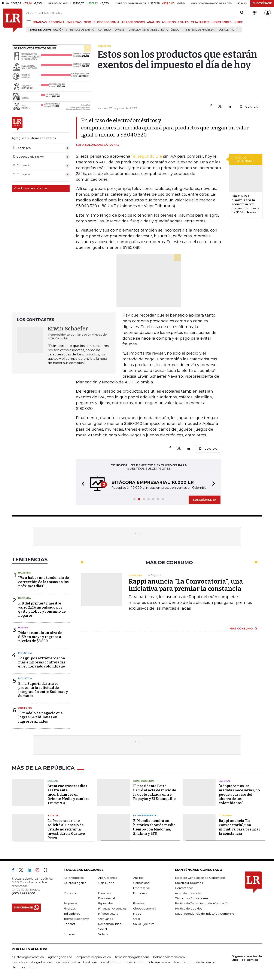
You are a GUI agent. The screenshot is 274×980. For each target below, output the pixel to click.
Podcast (69, 924)
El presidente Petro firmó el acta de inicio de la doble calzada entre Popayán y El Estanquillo (155, 792)
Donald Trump (229, 30)
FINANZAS (40, 22)
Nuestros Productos (189, 883)
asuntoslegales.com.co (28, 957)
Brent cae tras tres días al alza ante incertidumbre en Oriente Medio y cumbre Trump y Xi (68, 794)
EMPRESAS (74, 22)
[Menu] (29, 22)
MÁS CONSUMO (241, 628)
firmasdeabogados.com (132, 957)
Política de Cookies (189, 908)
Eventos (139, 903)
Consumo (225, 816)
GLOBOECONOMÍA (106, 22)
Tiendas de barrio (82, 30)
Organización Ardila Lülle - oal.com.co (247, 958)
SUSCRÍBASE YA (205, 500)
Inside (137, 914)
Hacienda (25, 573)
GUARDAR (249, 107)
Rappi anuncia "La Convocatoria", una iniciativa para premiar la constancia (186, 585)
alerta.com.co (205, 962)
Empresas (70, 903)
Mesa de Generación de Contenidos (200, 878)
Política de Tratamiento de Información (202, 903)
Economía (140, 893)
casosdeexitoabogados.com (32, 962)
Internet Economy (76, 919)
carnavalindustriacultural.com (77, 962)
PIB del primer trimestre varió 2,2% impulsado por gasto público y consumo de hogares (42, 610)
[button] (82, 484)
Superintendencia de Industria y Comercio (205, 914)
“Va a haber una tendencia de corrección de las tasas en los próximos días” (44, 582)
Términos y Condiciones (192, 898)
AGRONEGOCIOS (133, 22)
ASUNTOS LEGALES (175, 22)
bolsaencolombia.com (169, 957)
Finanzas (70, 908)
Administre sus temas (31, 188)
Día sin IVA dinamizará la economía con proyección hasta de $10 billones (245, 204)
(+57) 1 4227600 (23, 893)
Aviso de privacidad (189, 893)
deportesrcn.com (24, 967)
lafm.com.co (183, 962)
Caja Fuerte (106, 883)
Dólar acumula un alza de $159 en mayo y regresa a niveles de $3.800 (40, 637)
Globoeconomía (145, 908)
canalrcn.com (111, 962)
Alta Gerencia (108, 878)
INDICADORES (222, 22)
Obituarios (106, 919)
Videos (103, 934)
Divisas (120, 30)
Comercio (104, 30)
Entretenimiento (145, 816)
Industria (25, 653)
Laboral (225, 781)
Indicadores (72, 914)
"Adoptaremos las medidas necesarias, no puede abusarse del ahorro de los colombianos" (239, 794)
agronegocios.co (60, 957)
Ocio (137, 919)
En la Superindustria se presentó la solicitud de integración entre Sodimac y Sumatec (43, 690)
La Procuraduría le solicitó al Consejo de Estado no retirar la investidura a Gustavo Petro (66, 829)
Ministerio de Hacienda (199, 30)
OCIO (87, 22)
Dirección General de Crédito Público (154, 30)
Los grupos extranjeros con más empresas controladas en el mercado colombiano (42, 662)
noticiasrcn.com (159, 962)
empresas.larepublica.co (94, 957)
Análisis (138, 878)
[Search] (242, 13)
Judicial (53, 816)
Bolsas (23, 628)
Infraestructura (108, 914)
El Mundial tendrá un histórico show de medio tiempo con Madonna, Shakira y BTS (154, 827)
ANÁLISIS (153, 22)
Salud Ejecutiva (144, 924)
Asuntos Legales (75, 883)
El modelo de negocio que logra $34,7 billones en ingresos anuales (40, 717)
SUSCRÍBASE (262, 3)
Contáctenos (184, 888)
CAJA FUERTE (200, 22)
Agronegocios (74, 878)
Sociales (69, 934)
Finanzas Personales (112, 908)
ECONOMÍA (57, 22)
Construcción (143, 781)
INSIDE (238, 22)
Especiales (106, 903)
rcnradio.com (134, 962)
